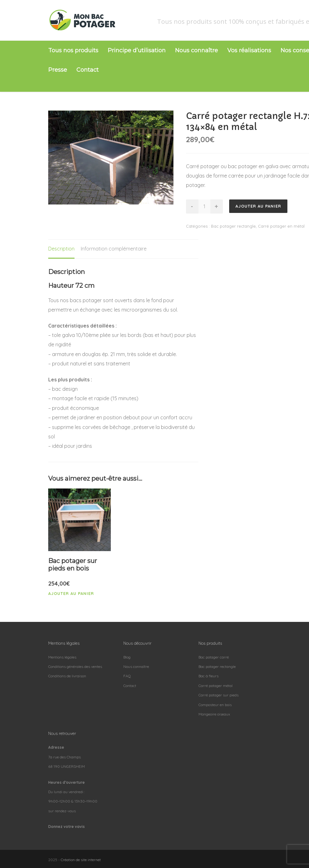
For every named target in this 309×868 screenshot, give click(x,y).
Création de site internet (81, 860)
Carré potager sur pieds (219, 695)
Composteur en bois (215, 705)
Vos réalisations (249, 50)
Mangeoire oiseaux (214, 714)
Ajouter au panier (258, 206)
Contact (88, 70)
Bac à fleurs (209, 676)
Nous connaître (196, 50)
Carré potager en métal (281, 226)
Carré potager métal (216, 686)
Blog (127, 657)
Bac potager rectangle (233, 226)
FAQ (127, 676)
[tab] (61, 249)
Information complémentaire (114, 249)
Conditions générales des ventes (75, 666)
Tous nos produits (73, 50)
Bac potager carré (214, 657)
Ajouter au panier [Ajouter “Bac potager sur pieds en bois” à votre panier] (71, 594)
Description (61, 249)
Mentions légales (62, 657)
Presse (58, 70)
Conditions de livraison (67, 676)
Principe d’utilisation (137, 50)
